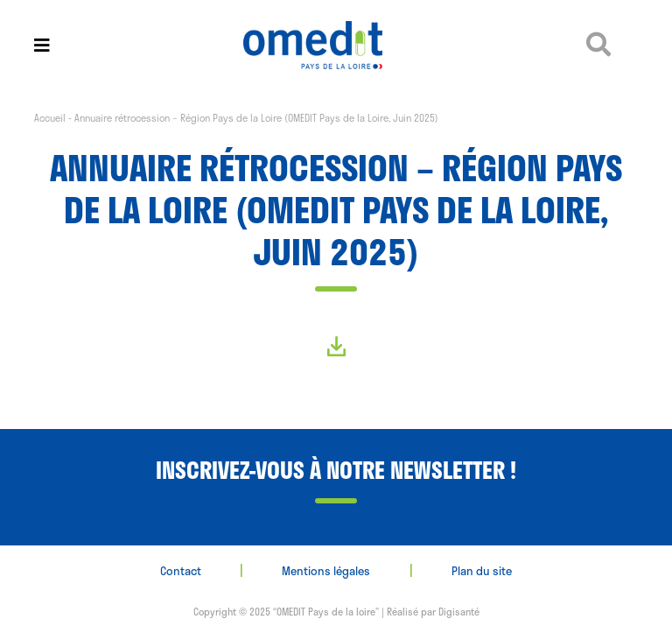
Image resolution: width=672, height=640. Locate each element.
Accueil (50, 118)
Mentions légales (326, 571)
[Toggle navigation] (42, 45)
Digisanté (459, 612)
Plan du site (482, 571)
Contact (181, 571)
